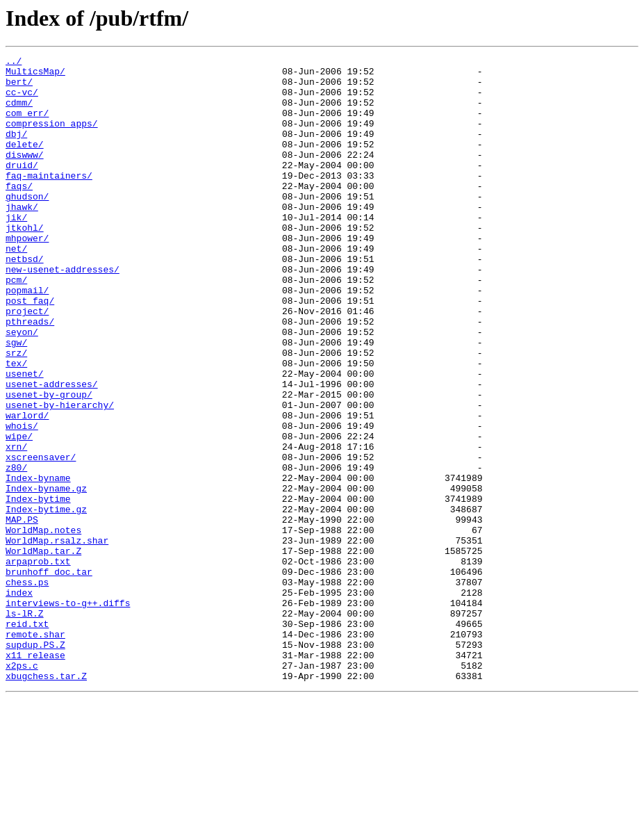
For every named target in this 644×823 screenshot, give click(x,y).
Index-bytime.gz (46, 601)
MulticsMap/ (35, 75)
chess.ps (27, 688)
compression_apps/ (52, 138)
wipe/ (19, 513)
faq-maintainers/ (49, 200)
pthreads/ (30, 375)
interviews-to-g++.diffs (68, 713)
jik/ (16, 250)
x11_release (35, 776)
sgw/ (16, 400)
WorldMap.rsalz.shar (57, 638)
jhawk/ (22, 238)
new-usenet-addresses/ (63, 313)
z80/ (16, 551)
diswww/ (25, 175)
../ (14, 63)
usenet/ (25, 438)
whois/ (22, 500)
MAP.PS (22, 613)
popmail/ (27, 338)
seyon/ (22, 388)
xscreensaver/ (41, 538)
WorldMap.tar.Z (43, 651)
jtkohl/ (25, 263)
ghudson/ (27, 225)
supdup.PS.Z (35, 763)
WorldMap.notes (43, 626)
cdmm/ (19, 113)
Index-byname (38, 563)
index (19, 701)
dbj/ (16, 150)
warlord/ (27, 488)
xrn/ (16, 525)
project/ (27, 363)
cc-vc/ (22, 100)
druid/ (22, 188)
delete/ (25, 163)
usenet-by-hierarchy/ (60, 475)
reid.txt (27, 738)
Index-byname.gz (46, 576)
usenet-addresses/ (52, 450)
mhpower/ (27, 275)
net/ (16, 288)
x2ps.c (22, 788)
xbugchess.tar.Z (46, 801)
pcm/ (16, 325)
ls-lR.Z (25, 726)
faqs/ (19, 213)
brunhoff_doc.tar (49, 676)
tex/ (16, 425)
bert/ (19, 88)
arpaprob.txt (38, 663)
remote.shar (35, 751)
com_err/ (27, 125)
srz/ (16, 413)
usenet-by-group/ (49, 463)
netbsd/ (25, 300)
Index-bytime (38, 588)
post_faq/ (30, 350)
